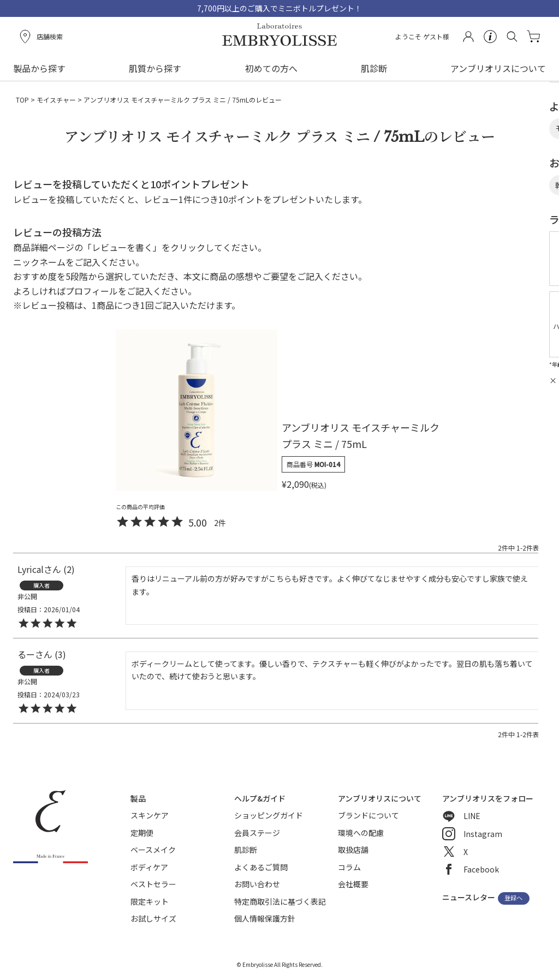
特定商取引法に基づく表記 (280, 901)
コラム (349, 867)
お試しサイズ (153, 918)
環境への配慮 (361, 833)
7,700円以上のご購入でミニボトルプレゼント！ (279, 8)
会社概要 (353, 884)
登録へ (513, 898)
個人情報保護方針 (265, 918)
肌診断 (374, 68)
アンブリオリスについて (498, 68)
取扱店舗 (353, 850)
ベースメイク (153, 850)
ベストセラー (153, 884)
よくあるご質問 (261, 867)
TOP (22, 100)
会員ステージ (257, 833)
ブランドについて (368, 815)
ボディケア (149, 867)
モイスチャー (56, 100)
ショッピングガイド (269, 815)
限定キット (150, 901)
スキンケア (150, 815)
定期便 (142, 833)
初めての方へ (271, 68)
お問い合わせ (257, 884)
